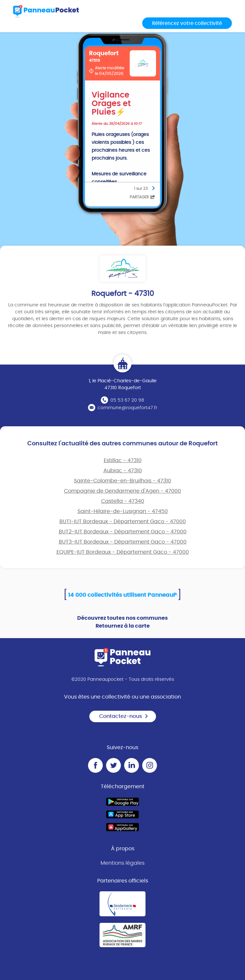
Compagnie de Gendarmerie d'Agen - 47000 (122, 491)
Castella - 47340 (123, 501)
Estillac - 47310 (123, 460)
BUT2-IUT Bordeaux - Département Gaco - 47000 (123, 532)
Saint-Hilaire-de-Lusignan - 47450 (123, 511)
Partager (142, 197)
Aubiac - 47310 (123, 471)
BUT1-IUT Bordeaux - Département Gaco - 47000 (123, 522)
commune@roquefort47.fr (127, 408)
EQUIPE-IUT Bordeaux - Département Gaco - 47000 (123, 552)
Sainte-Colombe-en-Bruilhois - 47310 (122, 481)
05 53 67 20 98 (127, 400)
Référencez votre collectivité (187, 23)
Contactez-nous (124, 716)
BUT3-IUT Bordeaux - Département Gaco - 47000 (123, 542)
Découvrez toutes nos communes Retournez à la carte (122, 622)
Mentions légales (122, 863)
